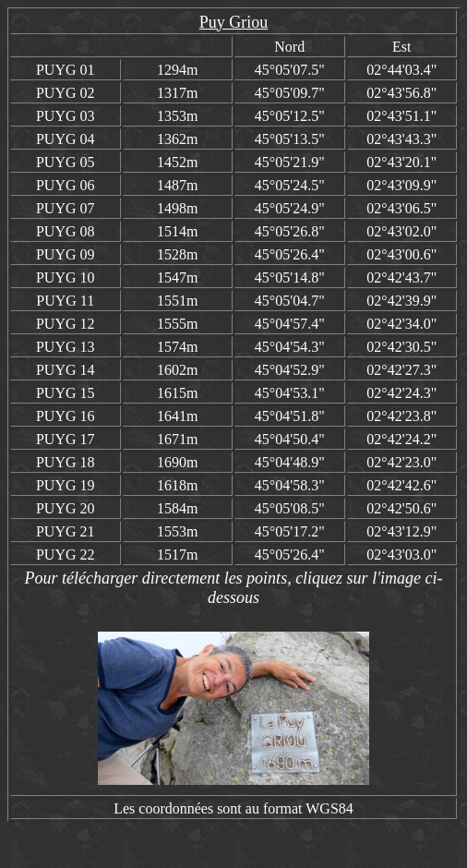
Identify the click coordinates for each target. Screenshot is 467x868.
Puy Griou (234, 22)
